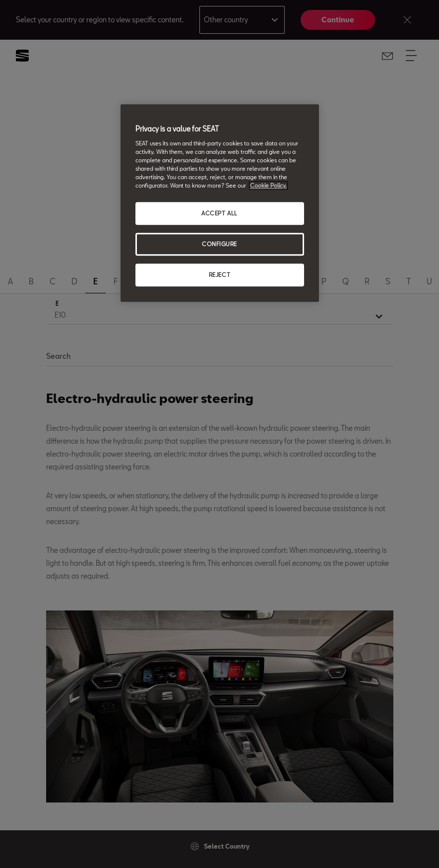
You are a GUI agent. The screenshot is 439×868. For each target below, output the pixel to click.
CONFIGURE (219, 244)
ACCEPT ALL (219, 214)
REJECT (219, 275)
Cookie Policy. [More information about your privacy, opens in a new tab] (268, 186)
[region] (220, 203)
